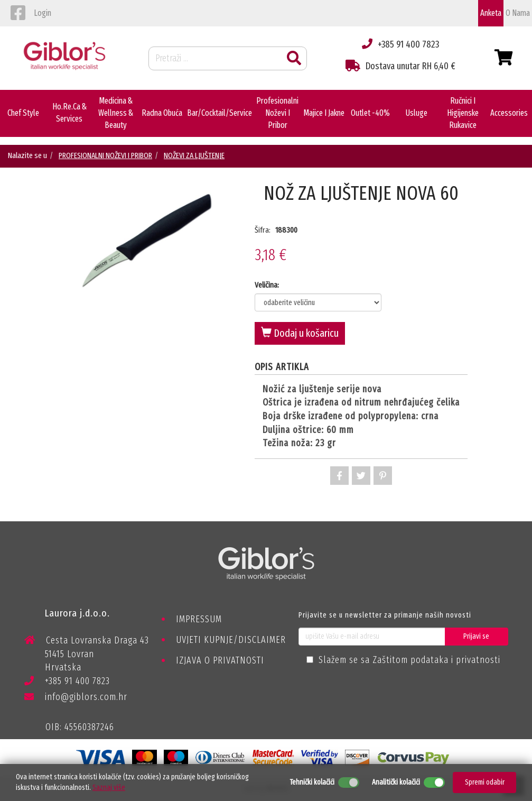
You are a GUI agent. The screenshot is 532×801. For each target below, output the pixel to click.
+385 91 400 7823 (67, 683)
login (43, 13)
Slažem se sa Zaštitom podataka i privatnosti (409, 660)
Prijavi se (476, 636)
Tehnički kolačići (312, 782)
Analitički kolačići (396, 782)
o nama (518, 13)
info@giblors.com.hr (76, 697)
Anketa (491, 13)
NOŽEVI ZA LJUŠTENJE (194, 155)
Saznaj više (109, 788)
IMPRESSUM (199, 619)
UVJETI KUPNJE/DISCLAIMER (231, 640)
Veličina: (267, 285)
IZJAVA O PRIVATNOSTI (220, 660)
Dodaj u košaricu (300, 333)
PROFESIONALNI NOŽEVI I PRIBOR (105, 155)
